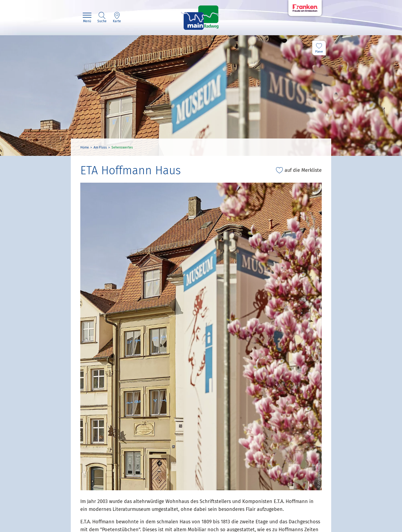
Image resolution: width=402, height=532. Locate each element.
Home (85, 147)
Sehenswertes (122, 147)
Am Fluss (100, 147)
